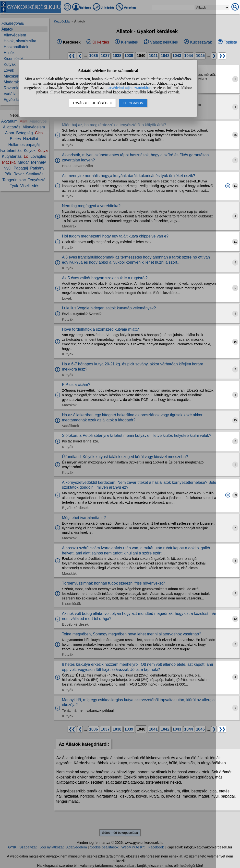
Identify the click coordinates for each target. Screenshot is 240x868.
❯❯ (222, 56)
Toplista (230, 42)
